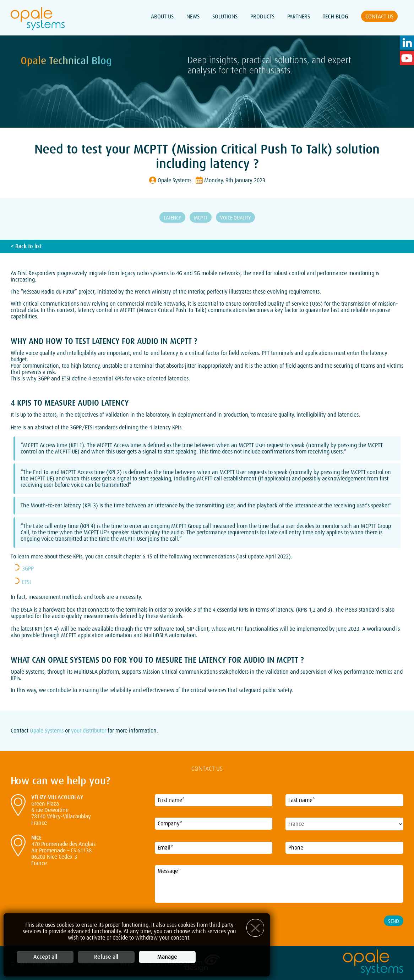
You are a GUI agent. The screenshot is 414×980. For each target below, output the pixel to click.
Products (262, 17)
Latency (172, 218)
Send (394, 921)
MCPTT (201, 218)
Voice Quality (235, 218)
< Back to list (26, 246)
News (193, 17)
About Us (162, 17)
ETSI (26, 582)
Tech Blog (336, 17)
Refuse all (106, 957)
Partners (299, 17)
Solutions (225, 17)
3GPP (28, 569)
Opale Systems (47, 731)
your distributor (89, 731)
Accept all (45, 957)
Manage (167, 957)
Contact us (379, 17)
